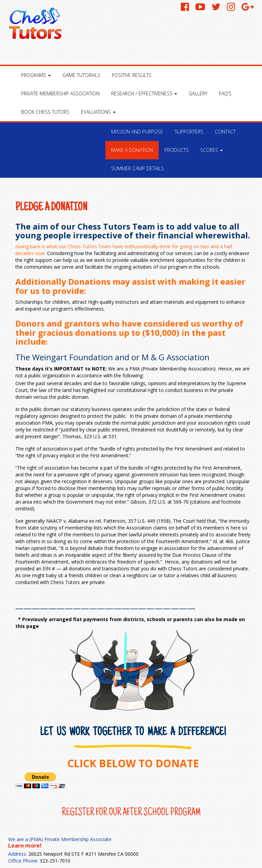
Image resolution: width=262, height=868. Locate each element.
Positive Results (132, 75)
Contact (225, 132)
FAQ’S (225, 93)
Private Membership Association (60, 93)
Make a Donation (132, 150)
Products (177, 150)
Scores (212, 150)
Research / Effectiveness (144, 93)
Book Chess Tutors (45, 112)
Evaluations (98, 112)
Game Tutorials (81, 75)
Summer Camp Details (137, 168)
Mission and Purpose (137, 132)
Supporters (189, 132)
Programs (36, 75)
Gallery (198, 93)
